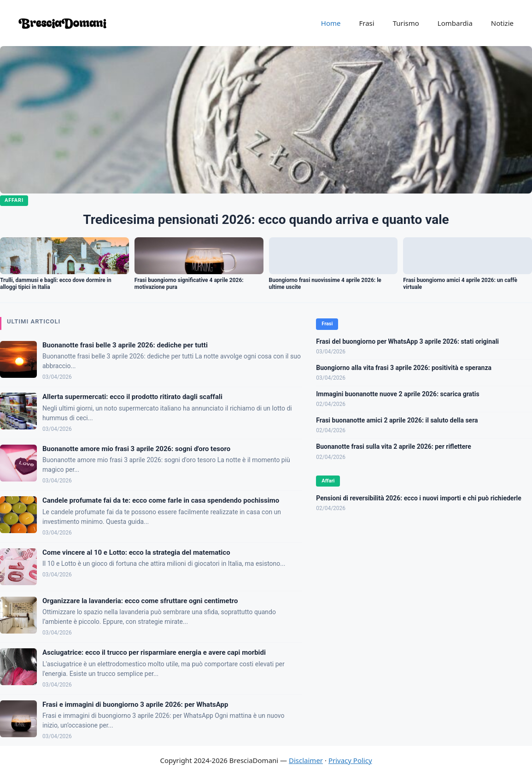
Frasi (366, 23)
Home (331, 23)
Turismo (406, 23)
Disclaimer (306, 760)
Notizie (502, 23)
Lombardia (455, 23)
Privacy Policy (350, 760)
